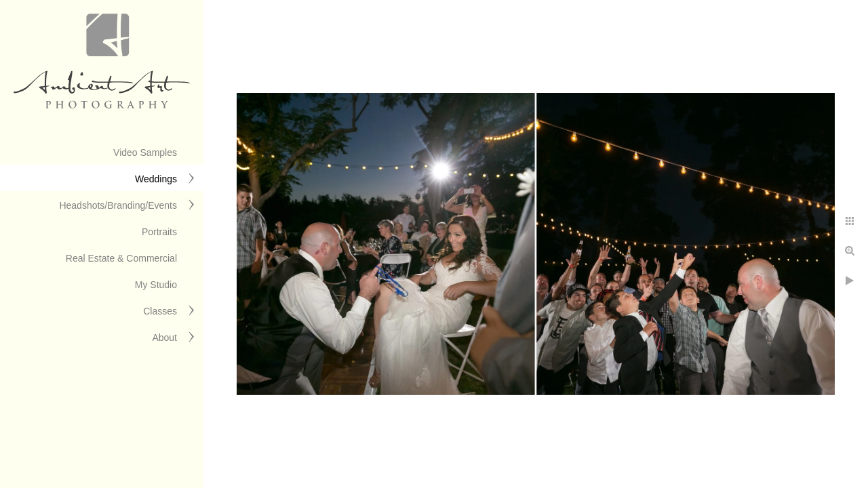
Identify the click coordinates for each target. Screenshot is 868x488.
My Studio (156, 285)
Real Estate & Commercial (121, 258)
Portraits (159, 232)
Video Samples (145, 152)
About (164, 338)
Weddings (156, 179)
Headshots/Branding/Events (118, 205)
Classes (160, 311)
